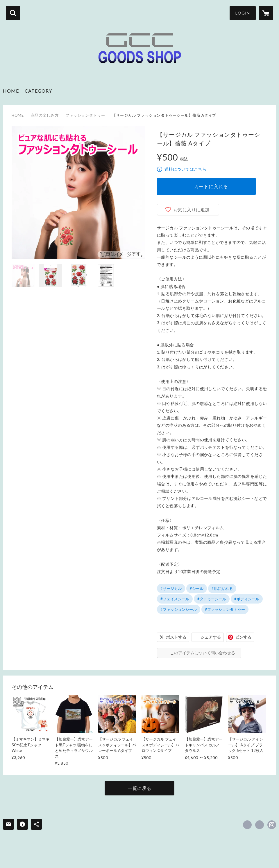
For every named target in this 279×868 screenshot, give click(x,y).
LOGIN (243, 13)
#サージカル (171, 588)
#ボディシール (247, 599)
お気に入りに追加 (192, 210)
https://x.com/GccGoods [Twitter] (260, 825)
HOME (11, 91)
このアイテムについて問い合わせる (203, 653)
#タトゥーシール (212, 599)
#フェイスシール (175, 599)
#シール (197, 588)
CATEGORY (38, 91)
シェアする (211, 637)
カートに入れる (211, 186)
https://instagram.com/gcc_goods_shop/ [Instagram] (272, 825)
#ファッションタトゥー (225, 609)
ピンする (243, 637)
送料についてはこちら (185, 169)
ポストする (176, 637)
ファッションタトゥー (85, 115)
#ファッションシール (179, 609)
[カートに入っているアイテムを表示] (266, 13)
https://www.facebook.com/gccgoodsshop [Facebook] (247, 825)
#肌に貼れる (222, 588)
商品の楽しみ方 (45, 115)
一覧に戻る (139, 788)
